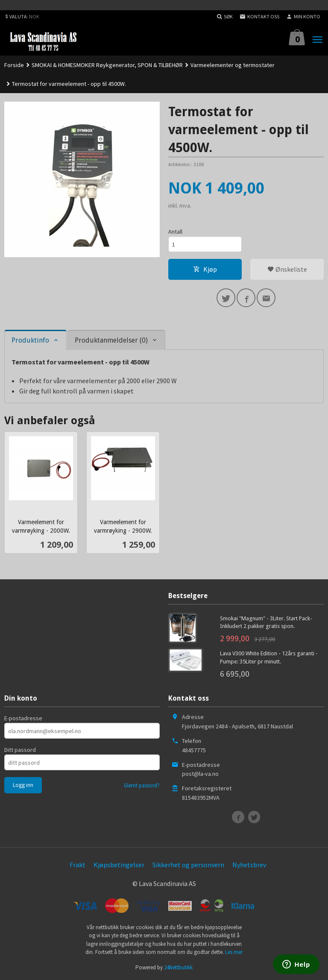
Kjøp (205, 269)
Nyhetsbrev (249, 865)
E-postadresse (23, 718)
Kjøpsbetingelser (119, 865)
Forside (14, 65)
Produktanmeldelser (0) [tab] (111, 340)
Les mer (234, 952)
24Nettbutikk (178, 967)
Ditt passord (20, 750)
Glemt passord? (142, 785)
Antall (175, 232)
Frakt (78, 865)
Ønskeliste (287, 269)
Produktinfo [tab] (30, 340)
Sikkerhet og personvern (188, 865)
